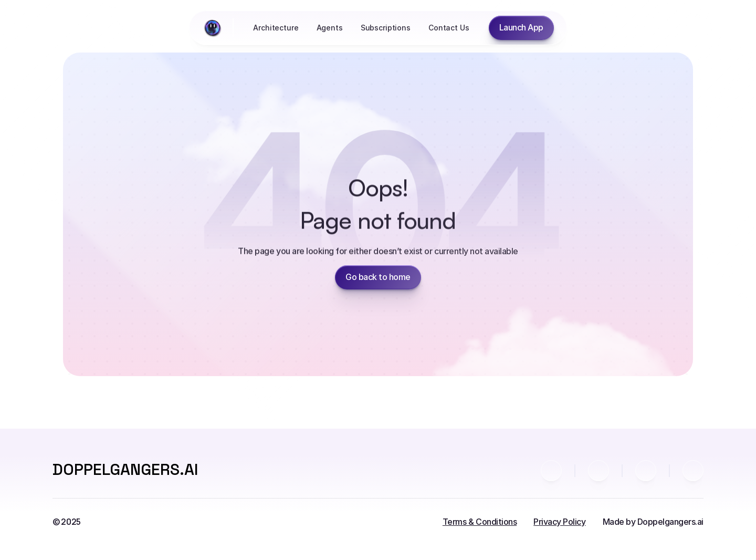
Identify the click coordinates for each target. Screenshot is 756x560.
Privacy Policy (559, 522)
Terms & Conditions (480, 522)
